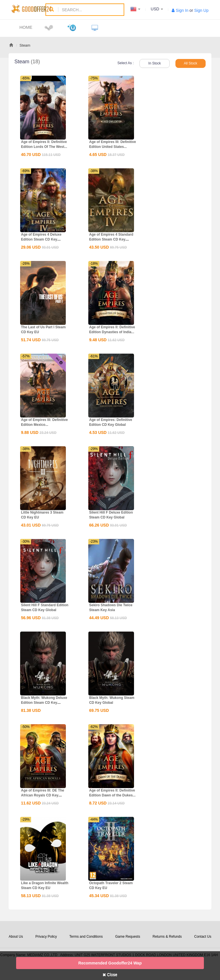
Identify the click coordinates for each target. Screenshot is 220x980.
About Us (16, 937)
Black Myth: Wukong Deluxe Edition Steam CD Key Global (44, 703)
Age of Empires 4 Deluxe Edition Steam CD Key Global (41, 239)
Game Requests (128, 937)
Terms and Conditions (86, 937)
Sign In (182, 10)
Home (26, 27)
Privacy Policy (46, 937)
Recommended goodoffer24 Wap (110, 963)
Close (110, 975)
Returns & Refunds (167, 937)
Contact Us (203, 937)
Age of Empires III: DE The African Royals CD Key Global (43, 795)
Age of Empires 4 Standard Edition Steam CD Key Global (111, 239)
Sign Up (201, 10)
